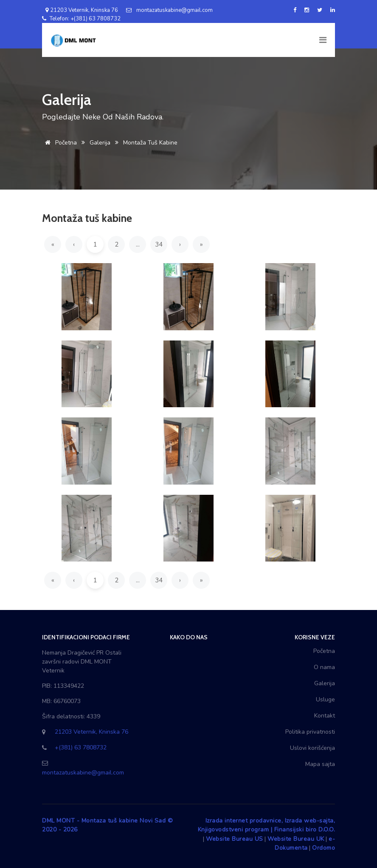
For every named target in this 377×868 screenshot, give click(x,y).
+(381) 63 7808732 (81, 747)
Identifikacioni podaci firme (86, 637)
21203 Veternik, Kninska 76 (80, 10)
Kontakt (325, 716)
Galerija (100, 143)
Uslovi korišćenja (312, 748)
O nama (324, 667)
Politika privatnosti (310, 732)
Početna (59, 143)
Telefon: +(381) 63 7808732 (81, 19)
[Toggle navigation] (322, 40)
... (138, 244)
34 (159, 244)
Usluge (325, 699)
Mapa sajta (320, 764)
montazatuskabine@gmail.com (169, 10)
